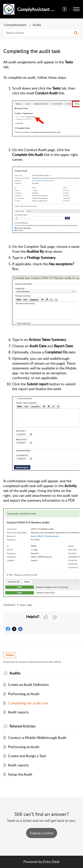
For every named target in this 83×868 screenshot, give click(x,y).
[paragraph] (41, 329)
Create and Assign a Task (27, 756)
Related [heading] (22, 726)
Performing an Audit (24, 694)
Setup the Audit (20, 774)
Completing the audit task (28, 703)
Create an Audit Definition (28, 685)
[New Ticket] (42, 833)
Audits (37, 25)
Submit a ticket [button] (42, 833)
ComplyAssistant (15, 25)
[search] (41, 33)
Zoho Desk (51, 862)
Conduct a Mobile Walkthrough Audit (37, 738)
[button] (65, 9)
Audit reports (18, 712)
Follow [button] (10, 655)
